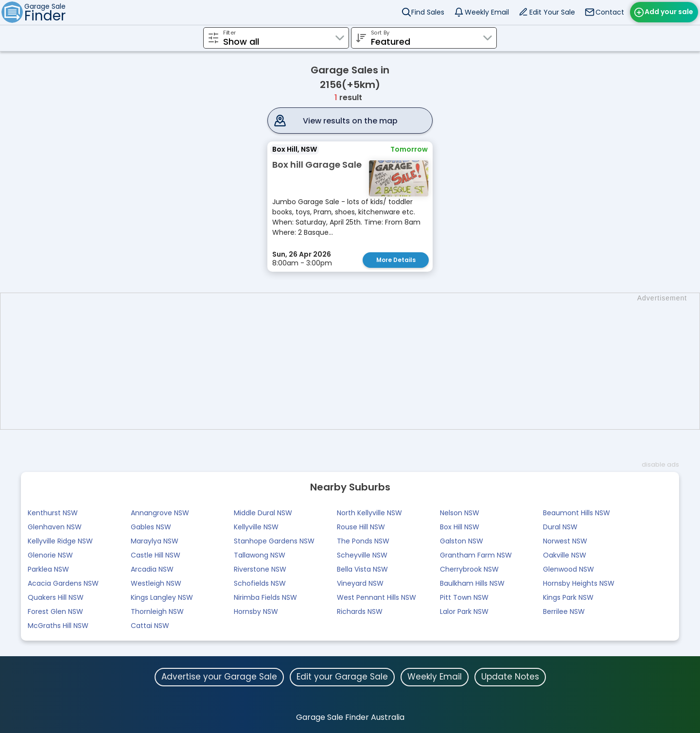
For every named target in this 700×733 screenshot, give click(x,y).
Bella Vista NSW (362, 569)
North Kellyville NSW (369, 513)
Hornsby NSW (256, 611)
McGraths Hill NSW (58, 626)
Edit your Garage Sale (342, 677)
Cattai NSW (150, 626)
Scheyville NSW (362, 555)
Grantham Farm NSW (476, 555)
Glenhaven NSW (55, 527)
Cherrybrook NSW (469, 569)
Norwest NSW (565, 541)
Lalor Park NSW (464, 611)
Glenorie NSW (50, 555)
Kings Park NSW (568, 597)
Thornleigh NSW (157, 611)
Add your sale (669, 12)
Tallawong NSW (260, 555)
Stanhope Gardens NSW (274, 541)
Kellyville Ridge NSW (60, 541)
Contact (610, 12)
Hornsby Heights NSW (579, 583)
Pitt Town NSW (464, 597)
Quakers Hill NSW (56, 597)
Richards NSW (360, 611)
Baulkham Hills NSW (472, 583)
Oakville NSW (565, 555)
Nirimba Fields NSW (265, 597)
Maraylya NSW (155, 541)
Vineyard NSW (360, 583)
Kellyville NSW (256, 527)
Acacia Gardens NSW (63, 583)
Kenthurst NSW (53, 513)
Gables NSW (151, 527)
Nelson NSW (460, 513)
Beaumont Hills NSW (577, 513)
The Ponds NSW (363, 541)
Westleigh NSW (156, 583)
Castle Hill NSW (156, 555)
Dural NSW (560, 527)
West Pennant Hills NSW (376, 597)
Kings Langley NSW (162, 597)
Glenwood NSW (569, 569)
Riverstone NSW (260, 569)
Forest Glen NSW (55, 611)
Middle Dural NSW (263, 513)
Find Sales (428, 12)
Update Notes (510, 677)
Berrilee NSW (564, 611)
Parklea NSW (48, 569)
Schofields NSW (260, 583)
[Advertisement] (355, 361)
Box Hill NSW (460, 527)
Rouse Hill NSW (361, 527)
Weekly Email (487, 12)
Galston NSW (462, 541)
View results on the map (350, 121)
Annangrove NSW (160, 513)
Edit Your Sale (552, 12)
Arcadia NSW (152, 569)
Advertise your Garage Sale (219, 677)
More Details (396, 260)
